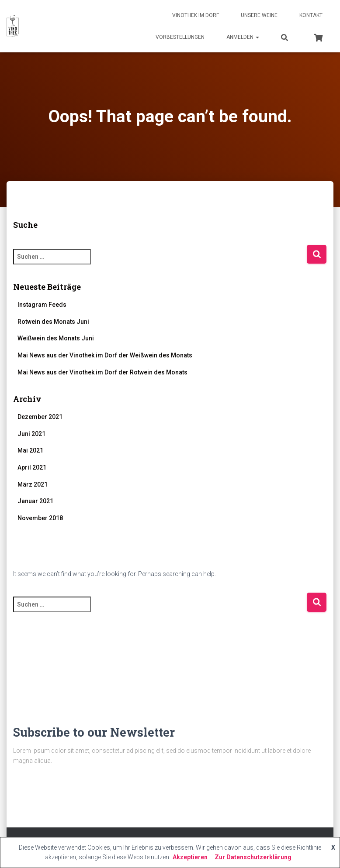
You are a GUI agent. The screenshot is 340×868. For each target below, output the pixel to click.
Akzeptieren (190, 857)
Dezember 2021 (40, 417)
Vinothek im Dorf (196, 15)
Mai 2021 (30, 450)
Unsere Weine (259, 15)
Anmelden (243, 37)
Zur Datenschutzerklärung (253, 857)
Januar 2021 (35, 501)
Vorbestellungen (180, 37)
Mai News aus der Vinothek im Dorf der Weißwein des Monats (105, 355)
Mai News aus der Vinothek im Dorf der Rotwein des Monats (102, 372)
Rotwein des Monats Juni (53, 322)
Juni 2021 (31, 434)
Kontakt (311, 15)
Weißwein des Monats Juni (56, 338)
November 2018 (40, 518)
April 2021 (32, 467)
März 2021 (33, 484)
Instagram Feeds (42, 305)
